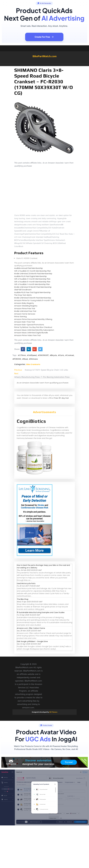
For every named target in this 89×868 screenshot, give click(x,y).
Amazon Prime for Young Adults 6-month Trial (34, 300)
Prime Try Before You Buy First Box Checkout (33, 327)
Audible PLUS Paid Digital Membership (30, 276)
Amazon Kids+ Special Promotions (29, 325)
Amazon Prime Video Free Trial (27, 335)
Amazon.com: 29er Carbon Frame (31, 628)
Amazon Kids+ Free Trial (24, 322)
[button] (45, 65)
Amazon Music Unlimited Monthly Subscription (34, 330)
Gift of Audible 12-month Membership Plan (33, 271)
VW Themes (53, 712)
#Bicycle (53, 355)
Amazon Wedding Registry (26, 306)
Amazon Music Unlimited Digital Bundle (31, 333)
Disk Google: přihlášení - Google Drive (32, 641)
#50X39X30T (43, 355)
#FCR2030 (17, 359)
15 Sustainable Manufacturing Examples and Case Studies (41, 612)
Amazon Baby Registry (24, 303)
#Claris (61, 355)
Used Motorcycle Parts (26, 583)
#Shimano (33, 359)
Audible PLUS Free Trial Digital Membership (32, 292)
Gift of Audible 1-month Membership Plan (32, 284)
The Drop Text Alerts (23, 295)
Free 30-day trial (61, 398)
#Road (25, 359)
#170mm (22, 355)
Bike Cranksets (33, 364)
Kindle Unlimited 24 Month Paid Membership (33, 274)
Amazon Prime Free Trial (25, 308)
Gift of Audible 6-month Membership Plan (32, 282)
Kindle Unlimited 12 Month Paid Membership (33, 287)
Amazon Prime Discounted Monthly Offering (33, 319)
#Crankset (70, 355)
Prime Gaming (20, 316)
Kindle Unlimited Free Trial (25, 311)
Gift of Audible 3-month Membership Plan (32, 279)
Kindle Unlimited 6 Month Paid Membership (33, 298)
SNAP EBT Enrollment (23, 290)
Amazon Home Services (25, 314)
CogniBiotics (31, 421)
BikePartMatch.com (45, 56)
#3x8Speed (32, 355)
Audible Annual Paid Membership (29, 268)
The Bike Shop (23, 599)
